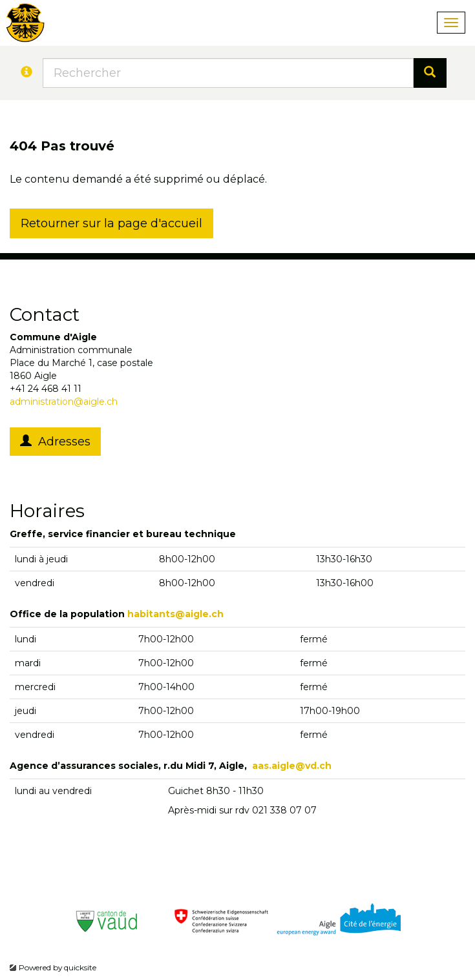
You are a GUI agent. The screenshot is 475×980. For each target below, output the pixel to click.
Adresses (55, 442)
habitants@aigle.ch (175, 614)
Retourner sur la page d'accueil (111, 223)
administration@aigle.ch (64, 402)
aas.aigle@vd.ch (292, 766)
